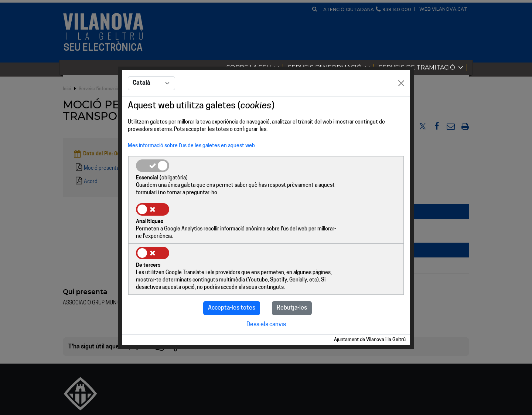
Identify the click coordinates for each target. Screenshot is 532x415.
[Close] (401, 106)
